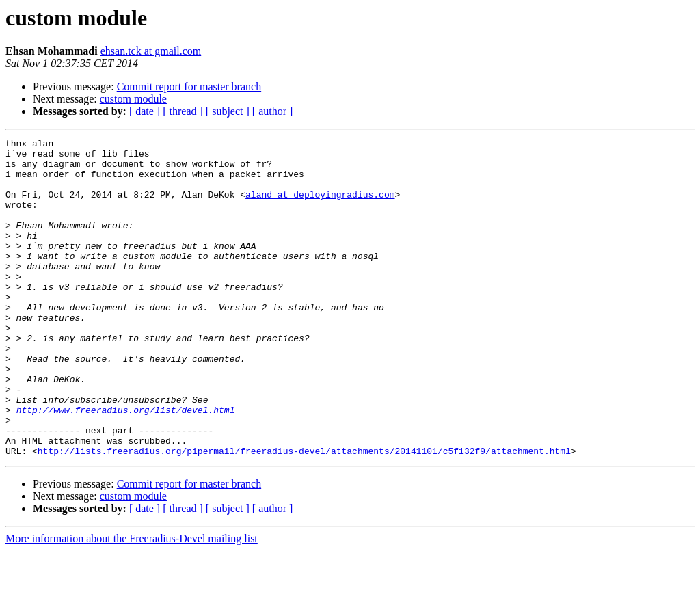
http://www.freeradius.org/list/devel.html (126, 465)
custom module (133, 99)
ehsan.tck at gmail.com (151, 51)
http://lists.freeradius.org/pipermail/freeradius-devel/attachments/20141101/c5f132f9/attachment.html (304, 514)
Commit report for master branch (189, 86)
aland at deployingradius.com (320, 206)
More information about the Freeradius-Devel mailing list (132, 602)
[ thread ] (183, 111)
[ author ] (273, 111)
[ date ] (145, 111)
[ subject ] (228, 111)
